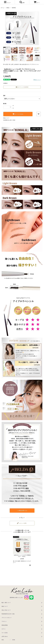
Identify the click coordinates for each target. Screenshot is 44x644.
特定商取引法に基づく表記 (9, 120)
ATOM (14, 640)
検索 (22, 2)
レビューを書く (22, 523)
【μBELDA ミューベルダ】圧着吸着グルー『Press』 (22, 556)
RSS (3, 640)
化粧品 (8, 8)
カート (37, 3)
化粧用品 (14, 8)
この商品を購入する (22, 511)
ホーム (2, 8)
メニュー (7, 2)
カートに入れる (18, 114)
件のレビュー (37, 80)
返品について (6, 118)
